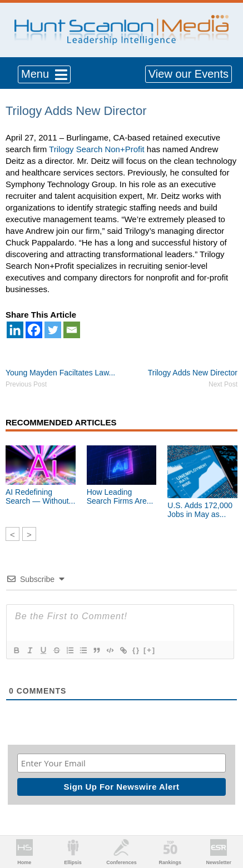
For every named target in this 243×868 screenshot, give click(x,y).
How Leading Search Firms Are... (120, 496)
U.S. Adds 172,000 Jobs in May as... (200, 510)
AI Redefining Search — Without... (40, 496)
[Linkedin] (15, 330)
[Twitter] (53, 330)
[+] (150, 650)
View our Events (189, 74)
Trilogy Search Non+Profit (97, 149)
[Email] (72, 330)
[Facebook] (34, 330)
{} (136, 650)
